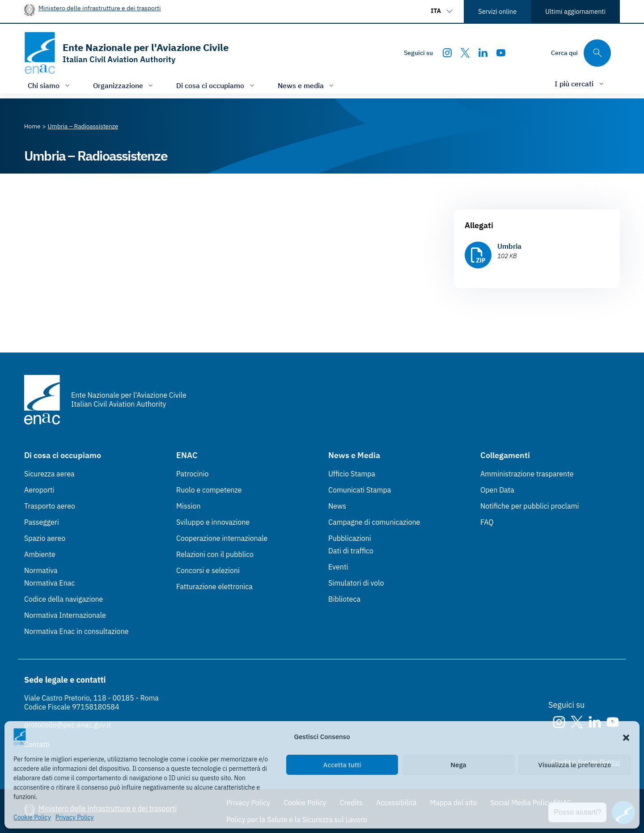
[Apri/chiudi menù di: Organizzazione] (124, 85)
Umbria (509, 246)
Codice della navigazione (64, 599)
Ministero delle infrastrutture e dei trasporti (100, 8)
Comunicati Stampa (360, 490)
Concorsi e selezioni (208, 570)
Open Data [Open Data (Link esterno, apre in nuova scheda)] (497, 490)
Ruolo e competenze (209, 490)
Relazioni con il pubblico (215, 554)
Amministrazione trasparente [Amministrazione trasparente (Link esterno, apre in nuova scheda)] (527, 474)
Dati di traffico (351, 551)
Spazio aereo (45, 538)
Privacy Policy (75, 817)
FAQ (487, 522)
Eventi (338, 567)
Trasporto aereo (50, 506)
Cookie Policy (32, 817)
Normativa (41, 570)
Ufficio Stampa (352, 474)
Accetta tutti (342, 765)
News (337, 506)
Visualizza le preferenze (575, 765)
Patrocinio (193, 474)
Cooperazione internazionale (222, 538)
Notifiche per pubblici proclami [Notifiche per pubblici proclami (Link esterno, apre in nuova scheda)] (530, 506)
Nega (458, 765)
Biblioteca (344, 599)
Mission (189, 506)
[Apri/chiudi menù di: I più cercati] (580, 83)
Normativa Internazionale (65, 615)
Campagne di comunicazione (374, 522)
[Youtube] (501, 53)
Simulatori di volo (356, 583)
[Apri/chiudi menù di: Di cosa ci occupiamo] (216, 85)
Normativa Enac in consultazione (76, 631)
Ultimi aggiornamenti (575, 11)
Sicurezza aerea (49, 474)
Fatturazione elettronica (214, 586)
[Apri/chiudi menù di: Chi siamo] (50, 85)
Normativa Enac (49, 583)
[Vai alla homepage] (126, 53)
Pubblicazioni (350, 538)
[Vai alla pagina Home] (32, 126)
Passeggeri (42, 522)
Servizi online (497, 11)
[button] (626, 737)
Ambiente (40, 554)
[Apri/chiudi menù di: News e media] (307, 85)
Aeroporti (39, 490)
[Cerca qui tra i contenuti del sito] (581, 53)
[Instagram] (447, 53)
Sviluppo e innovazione (213, 522)
